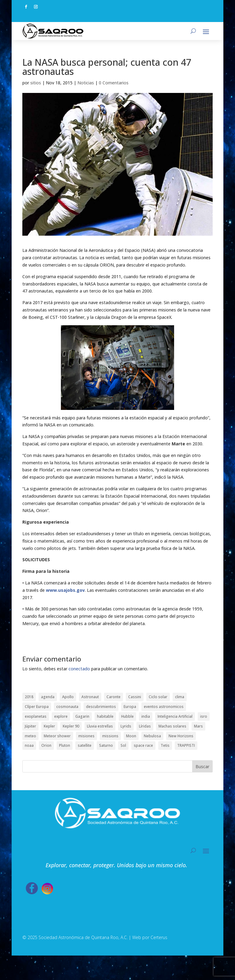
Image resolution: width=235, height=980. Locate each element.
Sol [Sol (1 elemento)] (123, 745)
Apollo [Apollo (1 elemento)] (68, 697)
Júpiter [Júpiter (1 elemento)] (30, 726)
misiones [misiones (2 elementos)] (86, 736)
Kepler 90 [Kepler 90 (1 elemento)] (71, 726)
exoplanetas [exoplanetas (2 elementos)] (36, 716)
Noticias (86, 83)
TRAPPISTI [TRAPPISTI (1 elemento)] (186, 745)
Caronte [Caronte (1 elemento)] (114, 697)
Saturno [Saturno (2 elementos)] (106, 745)
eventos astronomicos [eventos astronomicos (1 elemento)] (164, 707)
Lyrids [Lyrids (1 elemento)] (126, 726)
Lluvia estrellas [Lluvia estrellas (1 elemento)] (100, 726)
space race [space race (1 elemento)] (143, 745)
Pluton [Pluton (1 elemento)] (65, 745)
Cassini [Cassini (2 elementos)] (135, 697)
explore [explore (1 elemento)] (61, 716)
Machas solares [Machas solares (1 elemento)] (172, 726)
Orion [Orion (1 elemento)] (46, 745)
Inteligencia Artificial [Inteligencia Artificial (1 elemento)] (175, 716)
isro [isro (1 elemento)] (204, 716)
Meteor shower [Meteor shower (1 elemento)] (57, 736)
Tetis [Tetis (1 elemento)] (165, 745)
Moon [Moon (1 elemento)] (131, 736)
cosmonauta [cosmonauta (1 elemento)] (67, 707)
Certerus (159, 937)
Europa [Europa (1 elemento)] (130, 707)
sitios (36, 83)
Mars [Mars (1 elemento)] (198, 726)
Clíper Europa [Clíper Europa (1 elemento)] (37, 707)
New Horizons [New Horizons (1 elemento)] (181, 736)
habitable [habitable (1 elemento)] (105, 716)
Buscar (202, 766)
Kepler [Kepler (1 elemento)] (49, 726)
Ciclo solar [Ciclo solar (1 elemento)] (158, 697)
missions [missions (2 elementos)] (110, 736)
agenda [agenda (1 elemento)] (48, 697)
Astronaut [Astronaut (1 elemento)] (90, 697)
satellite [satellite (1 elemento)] (85, 745)
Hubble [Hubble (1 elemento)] (127, 716)
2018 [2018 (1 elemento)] (29, 697)
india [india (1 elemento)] (146, 716)
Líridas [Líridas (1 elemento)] (145, 726)
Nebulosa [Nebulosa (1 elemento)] (152, 736)
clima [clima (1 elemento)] (180, 697)
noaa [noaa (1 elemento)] (29, 745)
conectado (79, 669)
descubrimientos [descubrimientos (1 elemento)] (101, 707)
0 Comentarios (114, 83)
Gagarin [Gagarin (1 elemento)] (82, 716)
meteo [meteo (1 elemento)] (30, 736)
